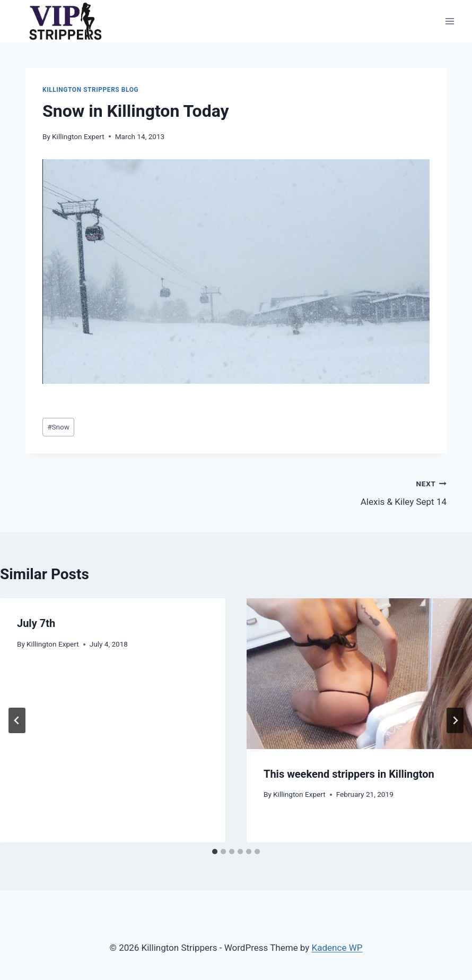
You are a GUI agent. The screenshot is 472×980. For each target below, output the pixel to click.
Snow (58, 427)
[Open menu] (449, 21)
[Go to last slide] (17, 720)
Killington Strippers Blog (90, 90)
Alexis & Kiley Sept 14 (346, 492)
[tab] (215, 852)
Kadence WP (337, 948)
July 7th (36, 623)
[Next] (455, 720)
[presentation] (359, 673)
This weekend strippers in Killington (349, 774)
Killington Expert (78, 136)
